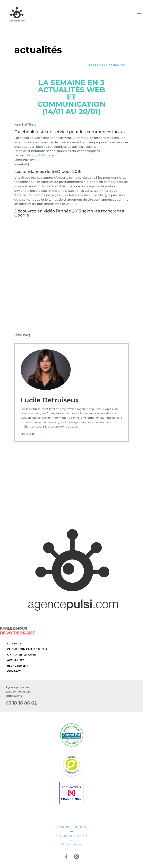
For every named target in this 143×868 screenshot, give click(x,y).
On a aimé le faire (22, 655)
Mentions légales (71, 844)
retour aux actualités (108, 65)
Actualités (16, 660)
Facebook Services (40, 155)
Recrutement (18, 666)
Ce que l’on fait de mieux (27, 649)
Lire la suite (28, 434)
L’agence (14, 644)
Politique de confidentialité (71, 827)
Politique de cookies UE (72, 836)
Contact (14, 671)
